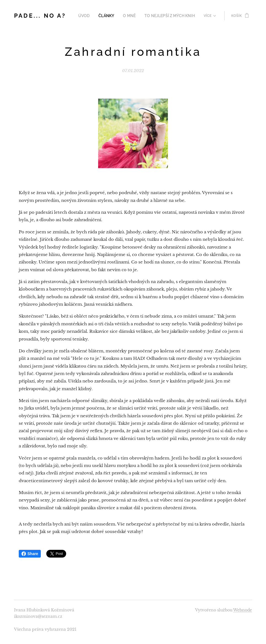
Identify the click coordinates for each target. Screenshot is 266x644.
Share (30, 554)
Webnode (243, 610)
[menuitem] (92, 16)
